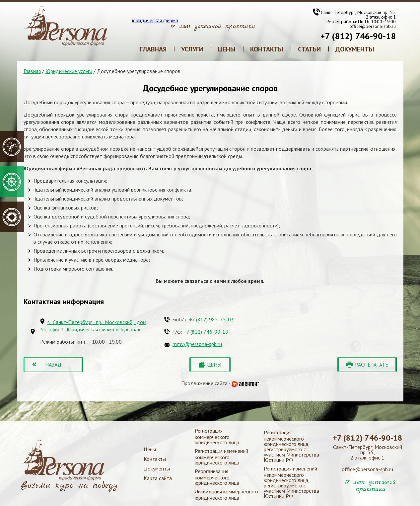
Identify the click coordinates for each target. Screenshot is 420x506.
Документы (157, 468)
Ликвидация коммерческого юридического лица (226, 495)
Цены (150, 449)
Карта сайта (158, 478)
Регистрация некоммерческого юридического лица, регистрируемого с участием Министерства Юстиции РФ (291, 446)
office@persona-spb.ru (373, 26)
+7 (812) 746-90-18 (358, 36)
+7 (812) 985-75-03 (211, 319)
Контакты (155, 459)
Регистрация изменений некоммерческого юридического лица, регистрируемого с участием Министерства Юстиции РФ (291, 482)
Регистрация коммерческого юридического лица (217, 436)
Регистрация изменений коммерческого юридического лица (221, 457)
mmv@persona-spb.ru (197, 344)
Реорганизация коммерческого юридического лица (217, 477)
